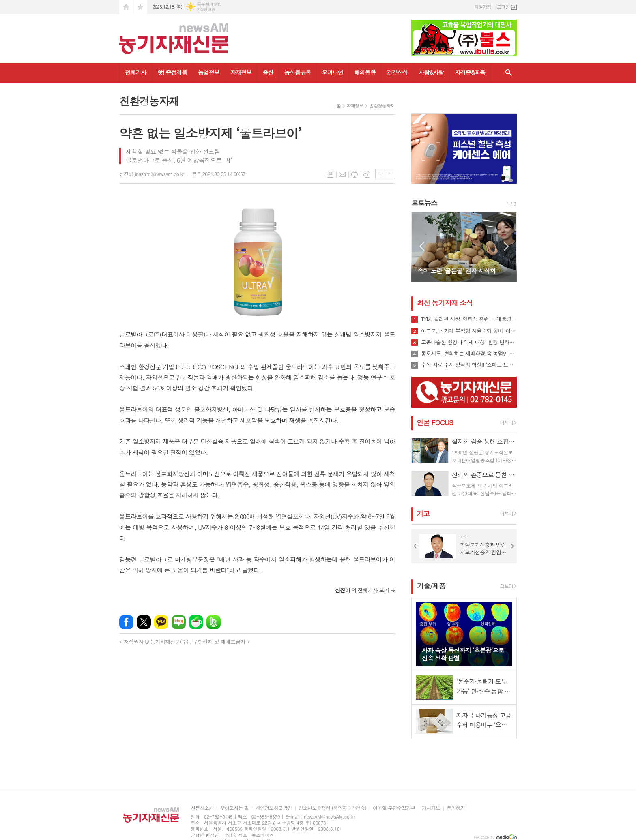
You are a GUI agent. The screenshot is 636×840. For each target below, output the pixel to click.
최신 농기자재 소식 (445, 303)
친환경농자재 (382, 106)
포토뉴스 (424, 203)
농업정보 (209, 72)
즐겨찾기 (140, 7)
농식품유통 (298, 72)
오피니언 (333, 72)
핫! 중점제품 (172, 72)
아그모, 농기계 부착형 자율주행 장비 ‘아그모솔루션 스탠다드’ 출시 (469, 331)
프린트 (355, 174)
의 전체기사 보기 (362, 590)
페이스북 (126, 622)
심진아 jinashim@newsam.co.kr (151, 174)
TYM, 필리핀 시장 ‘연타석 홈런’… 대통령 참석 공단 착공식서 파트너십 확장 (469, 319)
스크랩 (367, 174)
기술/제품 (431, 586)
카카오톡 (161, 622)
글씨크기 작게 (390, 174)
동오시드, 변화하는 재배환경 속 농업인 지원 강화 (469, 354)
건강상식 (397, 72)
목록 (330, 174)
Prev (422, 246)
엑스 (144, 622)
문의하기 (456, 808)
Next (506, 246)
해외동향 (365, 72)
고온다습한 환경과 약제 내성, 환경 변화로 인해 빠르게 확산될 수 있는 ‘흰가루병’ (469, 342)
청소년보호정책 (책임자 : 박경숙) (332, 808)
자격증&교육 (470, 72)
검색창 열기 (509, 73)
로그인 (503, 7)
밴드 (214, 622)
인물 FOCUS (435, 422)
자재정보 (241, 72)
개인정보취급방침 (273, 808)
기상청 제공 (206, 10)
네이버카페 (196, 622)
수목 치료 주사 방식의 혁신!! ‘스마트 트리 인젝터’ (469, 365)
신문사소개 (202, 808)
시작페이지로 (126, 7)
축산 (268, 72)
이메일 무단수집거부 (394, 808)
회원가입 (483, 7)
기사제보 (431, 808)
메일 (342, 174)
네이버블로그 (179, 622)
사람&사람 (431, 72)
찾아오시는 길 (234, 808)
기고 (423, 514)
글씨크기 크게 (380, 174)
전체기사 (136, 72)
